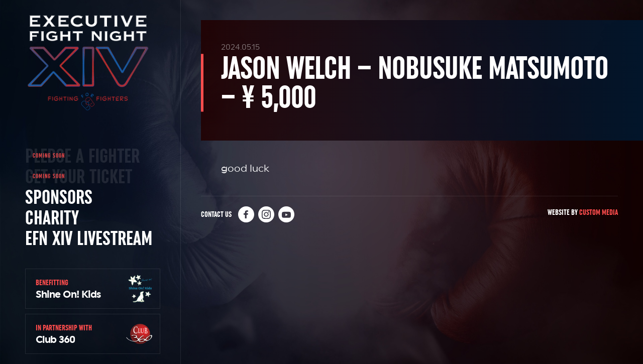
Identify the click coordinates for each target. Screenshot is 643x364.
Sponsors (59, 197)
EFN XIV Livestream (89, 238)
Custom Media (599, 212)
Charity (52, 217)
